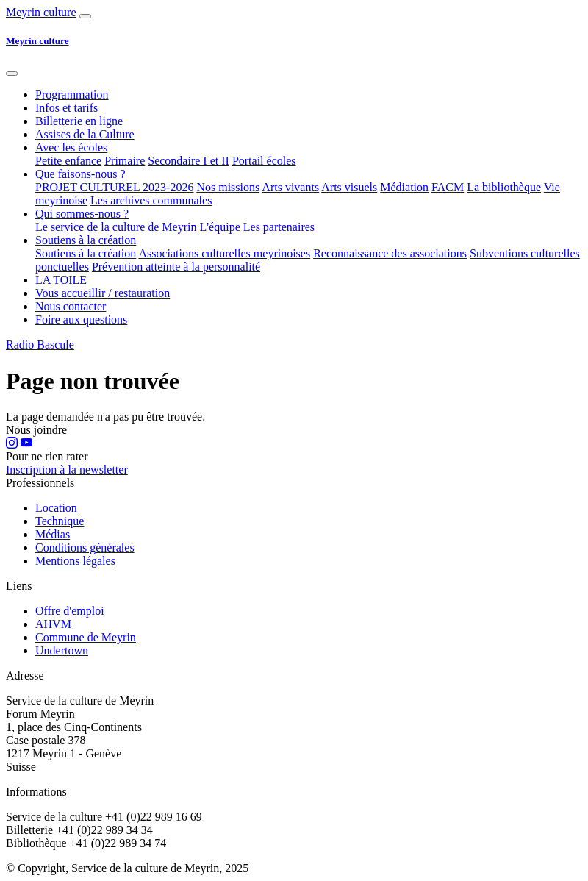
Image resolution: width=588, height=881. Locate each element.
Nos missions (228, 187)
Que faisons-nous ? (80, 174)
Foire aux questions (81, 320)
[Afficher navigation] (85, 16)
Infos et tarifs (67, 108)
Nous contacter (71, 306)
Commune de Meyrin (86, 637)
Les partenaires (279, 227)
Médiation (404, 187)
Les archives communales (151, 200)
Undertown (62, 650)
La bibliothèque (504, 187)
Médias (53, 534)
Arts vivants (290, 187)
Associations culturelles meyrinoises (224, 253)
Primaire (125, 161)
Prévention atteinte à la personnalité (176, 267)
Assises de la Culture (85, 134)
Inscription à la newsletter (67, 470)
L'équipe (219, 227)
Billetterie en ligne (79, 121)
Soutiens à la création (86, 240)
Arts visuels (349, 187)
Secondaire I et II (189, 161)
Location (56, 508)
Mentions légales (75, 561)
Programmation (72, 94)
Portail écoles (264, 161)
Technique (60, 521)
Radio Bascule (40, 345)
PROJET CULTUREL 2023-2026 (114, 187)
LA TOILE (61, 280)
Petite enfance (68, 161)
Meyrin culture (41, 12)
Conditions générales (85, 547)
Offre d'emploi (70, 611)
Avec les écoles (71, 147)
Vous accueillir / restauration (103, 293)
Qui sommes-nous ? (82, 214)
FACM (448, 187)
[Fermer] (12, 74)
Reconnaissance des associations (390, 253)
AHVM (53, 624)
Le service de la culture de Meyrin (116, 227)
